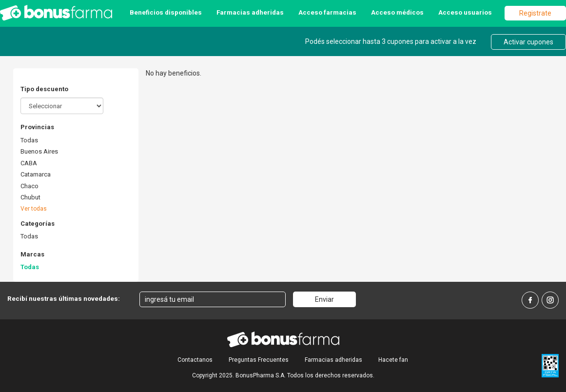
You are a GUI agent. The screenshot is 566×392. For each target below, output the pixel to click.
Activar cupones (528, 42)
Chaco (29, 186)
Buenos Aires (39, 151)
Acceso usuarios (465, 12)
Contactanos (195, 360)
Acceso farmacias (327, 12)
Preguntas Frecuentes (259, 360)
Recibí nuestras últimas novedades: (64, 298)
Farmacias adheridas (250, 12)
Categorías (38, 224)
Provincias (37, 127)
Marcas (32, 254)
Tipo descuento (44, 89)
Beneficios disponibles (166, 12)
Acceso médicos (397, 12)
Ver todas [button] (34, 209)
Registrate (535, 13)
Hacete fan (393, 360)
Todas (29, 140)
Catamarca (36, 174)
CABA (29, 163)
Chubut (30, 197)
